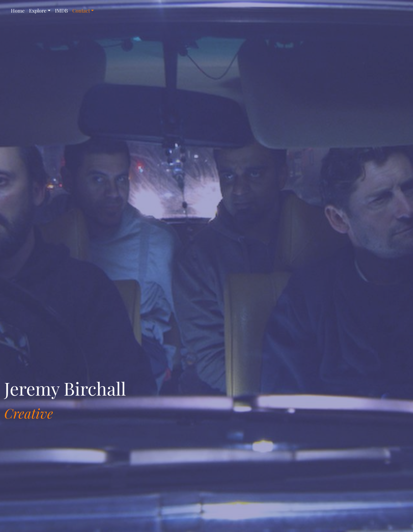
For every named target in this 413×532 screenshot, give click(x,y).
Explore (38, 11)
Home (18, 11)
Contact (81, 11)
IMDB (61, 11)
